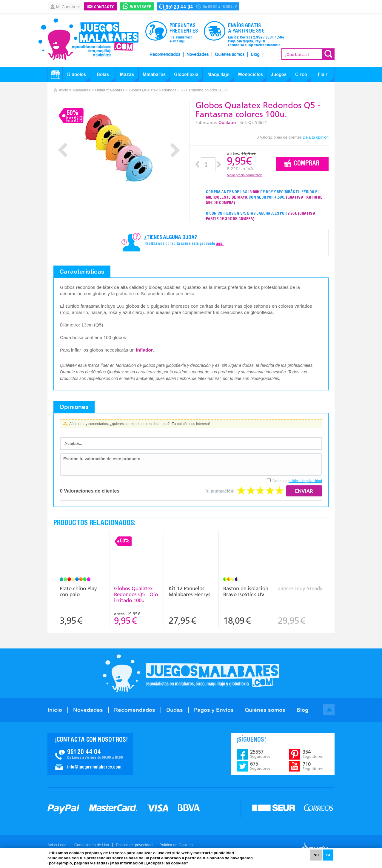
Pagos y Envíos (214, 710)
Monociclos (251, 74)
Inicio (64, 90)
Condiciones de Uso (92, 845)
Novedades (198, 55)
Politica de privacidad (134, 845)
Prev (63, 150)
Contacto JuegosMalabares (90, 754)
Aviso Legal (57, 845)
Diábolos (77, 74)
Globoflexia (186, 74)
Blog (255, 55)
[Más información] (127, 863)
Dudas (175, 710)
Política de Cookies (176, 845)
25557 (260, 754)
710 (313, 766)
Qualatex (227, 123)
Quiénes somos (230, 55)
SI (328, 855)
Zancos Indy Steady (300, 588)
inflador (144, 350)
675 (260, 766)
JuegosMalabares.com (88, 39)
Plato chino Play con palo (78, 591)
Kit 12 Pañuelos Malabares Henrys (190, 591)
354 (313, 754)
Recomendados (165, 55)
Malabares (154, 74)
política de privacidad (305, 481)
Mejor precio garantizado (245, 175)
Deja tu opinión (316, 137)
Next (175, 150)
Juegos (279, 74)
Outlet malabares (110, 90)
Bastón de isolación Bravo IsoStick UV (246, 591)
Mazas (127, 74)
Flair (323, 74)
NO (316, 855)
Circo (301, 74)
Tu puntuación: (220, 491)
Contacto (104, 7)
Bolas (103, 74)
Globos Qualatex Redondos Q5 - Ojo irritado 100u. (136, 594)
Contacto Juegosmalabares (198, 6)
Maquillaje (218, 74)
